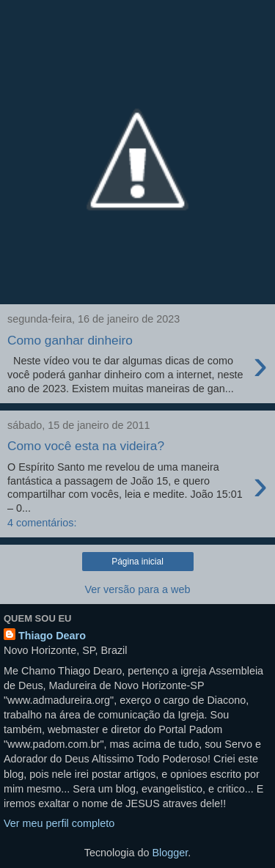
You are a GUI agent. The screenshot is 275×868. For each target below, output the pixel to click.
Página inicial (137, 562)
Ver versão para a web (138, 589)
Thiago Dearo (52, 636)
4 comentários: (42, 523)
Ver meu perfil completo (59, 823)
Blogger (170, 853)
